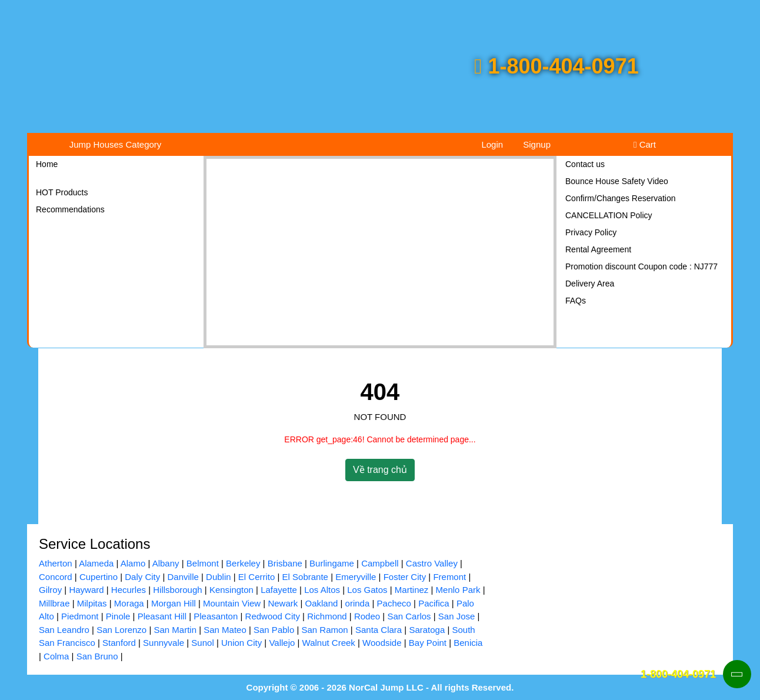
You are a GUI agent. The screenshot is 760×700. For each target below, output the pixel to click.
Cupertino (99, 577)
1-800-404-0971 (556, 66)
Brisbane (285, 563)
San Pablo (274, 630)
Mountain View (232, 603)
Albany (166, 563)
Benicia (468, 643)
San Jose (457, 616)
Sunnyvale (164, 643)
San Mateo (225, 630)
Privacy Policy (591, 232)
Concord (56, 577)
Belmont (203, 563)
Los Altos (322, 590)
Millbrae (54, 603)
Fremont (449, 577)
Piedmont (80, 616)
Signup (537, 144)
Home (47, 164)
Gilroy (50, 590)
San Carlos (409, 616)
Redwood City (273, 616)
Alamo (133, 563)
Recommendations (70, 209)
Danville (183, 577)
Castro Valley (432, 563)
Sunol (202, 643)
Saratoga (427, 630)
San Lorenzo (121, 630)
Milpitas (92, 603)
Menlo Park (458, 590)
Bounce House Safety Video (617, 181)
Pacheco (394, 603)
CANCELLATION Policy (609, 215)
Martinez (412, 590)
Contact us (585, 164)
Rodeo (367, 616)
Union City (241, 643)
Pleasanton (216, 616)
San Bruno (97, 656)
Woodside (382, 643)
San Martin (175, 630)
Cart (645, 144)
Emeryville (356, 577)
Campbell (380, 563)
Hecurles (129, 590)
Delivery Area (590, 284)
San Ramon (324, 630)
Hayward (86, 590)
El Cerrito (257, 577)
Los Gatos (367, 590)
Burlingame (332, 563)
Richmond (327, 616)
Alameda (96, 563)
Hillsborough (177, 590)
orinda (358, 603)
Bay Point (428, 643)
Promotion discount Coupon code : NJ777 (641, 266)
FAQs (576, 301)
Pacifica (434, 603)
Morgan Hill (174, 603)
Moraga (129, 603)
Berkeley (243, 563)
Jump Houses (116, 144)
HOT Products (62, 192)
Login (492, 144)
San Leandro (64, 630)
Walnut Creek (329, 643)
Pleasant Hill (162, 616)
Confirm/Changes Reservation (621, 198)
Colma (56, 656)
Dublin (219, 577)
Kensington (231, 590)
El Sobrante (305, 577)
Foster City (405, 577)
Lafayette (279, 590)
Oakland (321, 603)
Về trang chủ (380, 470)
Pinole (118, 616)
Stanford (119, 643)
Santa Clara (379, 630)
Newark (283, 603)
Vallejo (282, 643)
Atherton (56, 563)
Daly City (142, 577)
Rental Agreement (598, 249)
